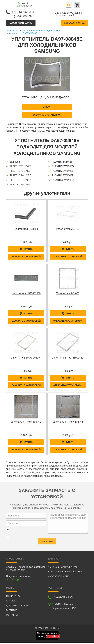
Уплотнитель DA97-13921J (68, 423)
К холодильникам (58, 578)
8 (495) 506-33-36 (24, 16)
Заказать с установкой (47, 115)
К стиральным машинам (62, 568)
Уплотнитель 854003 (68, 293)
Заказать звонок (75, 23)
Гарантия (12, 612)
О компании (13, 597)
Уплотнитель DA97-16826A (26, 358)
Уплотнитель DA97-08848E (23, 33)
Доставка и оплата (17, 607)
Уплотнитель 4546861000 (26, 293)
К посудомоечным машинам (65, 573)
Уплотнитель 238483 (26, 229)
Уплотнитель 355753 (68, 229)
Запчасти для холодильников (44, 30)
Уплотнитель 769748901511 (68, 358)
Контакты (12, 616)
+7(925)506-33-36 (24, 12)
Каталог (22, 30)
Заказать (47, 542)
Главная (10, 30)
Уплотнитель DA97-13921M (26, 423)
